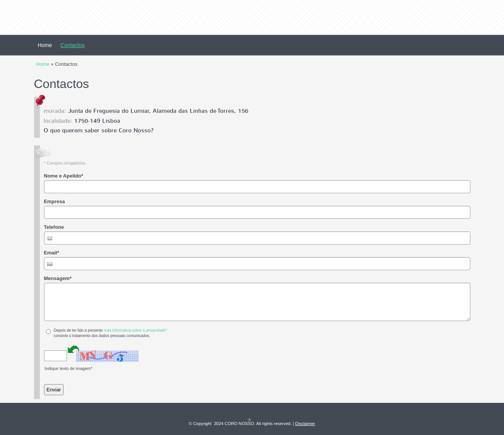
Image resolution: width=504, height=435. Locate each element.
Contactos (73, 45)
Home (45, 45)
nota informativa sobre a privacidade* (135, 330)
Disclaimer (305, 424)
